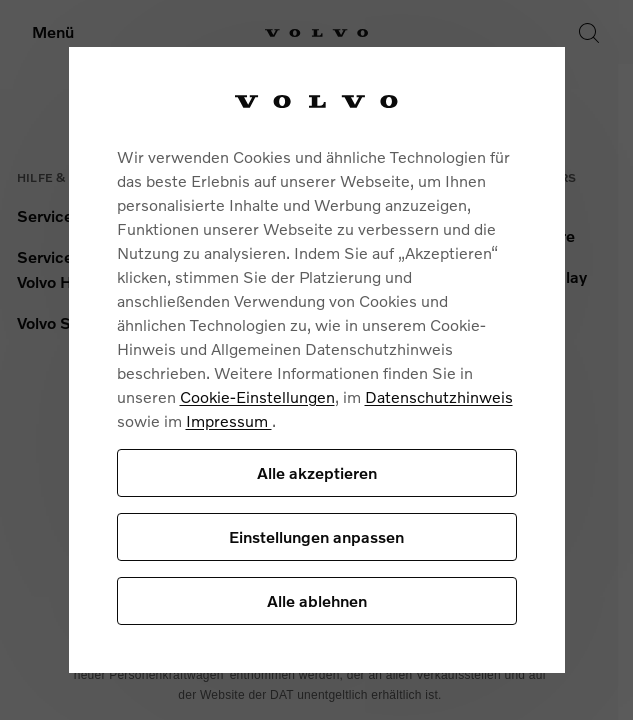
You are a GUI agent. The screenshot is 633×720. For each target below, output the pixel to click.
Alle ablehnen (317, 600)
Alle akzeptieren (317, 472)
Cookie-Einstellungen (257, 396)
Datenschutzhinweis (439, 396)
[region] (317, 360)
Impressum (229, 420)
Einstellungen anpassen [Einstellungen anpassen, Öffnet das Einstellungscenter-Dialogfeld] (316, 536)
